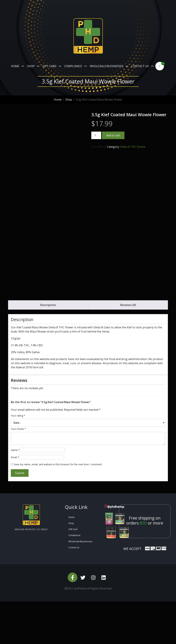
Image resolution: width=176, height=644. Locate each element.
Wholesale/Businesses (107, 66)
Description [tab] (48, 347)
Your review (18, 471)
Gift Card (49, 66)
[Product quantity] (96, 135)
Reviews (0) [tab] (128, 347)
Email (15, 500)
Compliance (73, 66)
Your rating (18, 458)
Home (15, 66)
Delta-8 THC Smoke (133, 147)
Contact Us (140, 66)
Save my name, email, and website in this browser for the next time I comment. (58, 507)
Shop (31, 66)
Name (15, 493)
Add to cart (113, 135)
